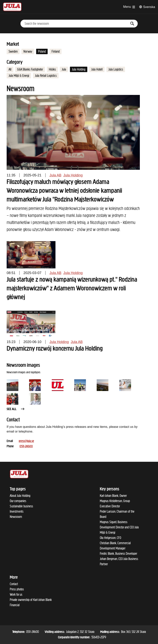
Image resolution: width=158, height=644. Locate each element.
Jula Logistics (116, 69)
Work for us (16, 594)
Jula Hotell (97, 69)
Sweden (13, 51)
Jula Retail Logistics (46, 76)
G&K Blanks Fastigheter (30, 69)
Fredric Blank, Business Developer (118, 554)
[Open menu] (129, 7)
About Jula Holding (20, 496)
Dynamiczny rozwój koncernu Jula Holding (55, 349)
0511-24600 (26, 446)
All (10, 69)
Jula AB (55, 175)
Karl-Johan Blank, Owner (113, 496)
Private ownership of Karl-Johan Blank (31, 600)
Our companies (18, 501)
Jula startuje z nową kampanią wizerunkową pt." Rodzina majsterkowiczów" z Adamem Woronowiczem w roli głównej (72, 289)
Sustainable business (21, 506)
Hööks (52, 69)
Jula (64, 69)
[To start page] (12, 7)
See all (16, 409)
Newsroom (16, 517)
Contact (14, 584)
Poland (42, 51)
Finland (56, 51)
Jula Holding (79, 69)
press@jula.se (26, 441)
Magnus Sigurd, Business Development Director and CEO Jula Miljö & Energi (119, 527)
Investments (17, 511)
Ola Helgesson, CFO (110, 538)
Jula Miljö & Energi (19, 76)
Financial (15, 605)
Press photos (17, 589)
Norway (28, 51)
